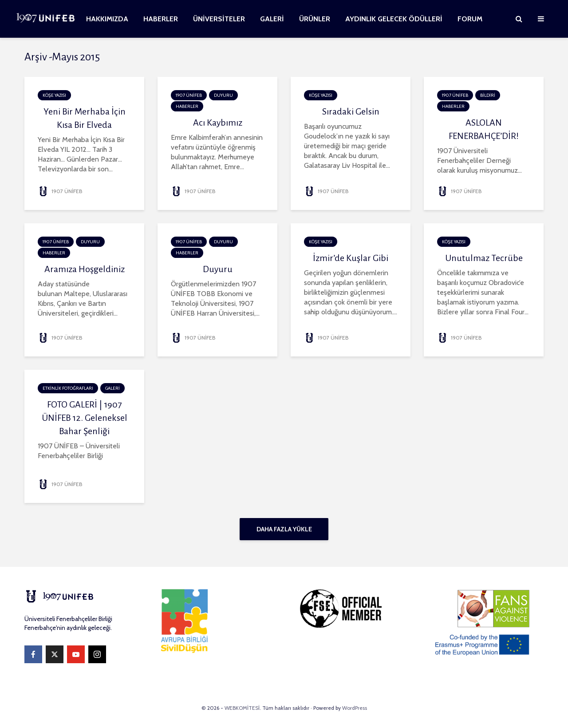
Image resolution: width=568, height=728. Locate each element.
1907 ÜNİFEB (60, 191)
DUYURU (223, 95)
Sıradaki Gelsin (351, 111)
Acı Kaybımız (218, 123)
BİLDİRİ (488, 95)
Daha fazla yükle (284, 529)
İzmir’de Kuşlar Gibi (351, 258)
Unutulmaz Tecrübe (484, 258)
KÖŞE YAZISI (54, 95)
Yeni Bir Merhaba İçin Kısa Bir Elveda (85, 118)
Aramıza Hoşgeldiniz (85, 269)
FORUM (470, 19)
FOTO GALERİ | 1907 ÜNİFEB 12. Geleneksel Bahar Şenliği (85, 418)
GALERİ (272, 19)
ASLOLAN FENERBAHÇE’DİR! (484, 129)
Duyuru (218, 269)
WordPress (355, 708)
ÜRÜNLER (315, 19)
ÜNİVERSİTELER (219, 19)
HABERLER (161, 19)
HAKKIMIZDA (107, 19)
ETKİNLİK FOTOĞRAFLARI (68, 388)
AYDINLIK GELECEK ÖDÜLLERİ (394, 19)
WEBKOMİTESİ (242, 708)
